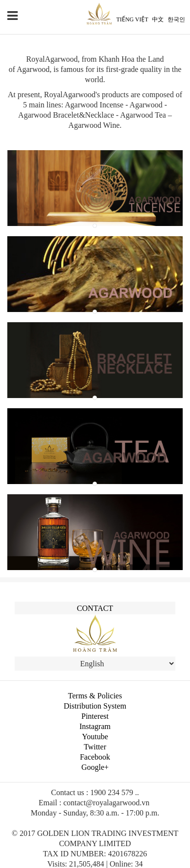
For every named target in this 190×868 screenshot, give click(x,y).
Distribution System (95, 706)
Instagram (95, 726)
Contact (95, 608)
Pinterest (95, 716)
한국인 (176, 19)
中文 (158, 19)
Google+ (95, 767)
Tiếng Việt (132, 19)
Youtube (95, 737)
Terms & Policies (95, 696)
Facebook (95, 757)
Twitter (95, 747)
